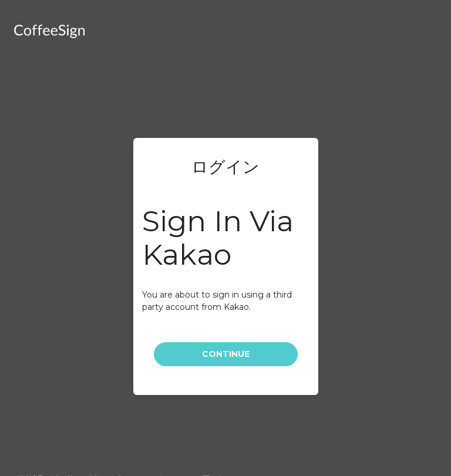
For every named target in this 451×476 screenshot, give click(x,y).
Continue (226, 354)
